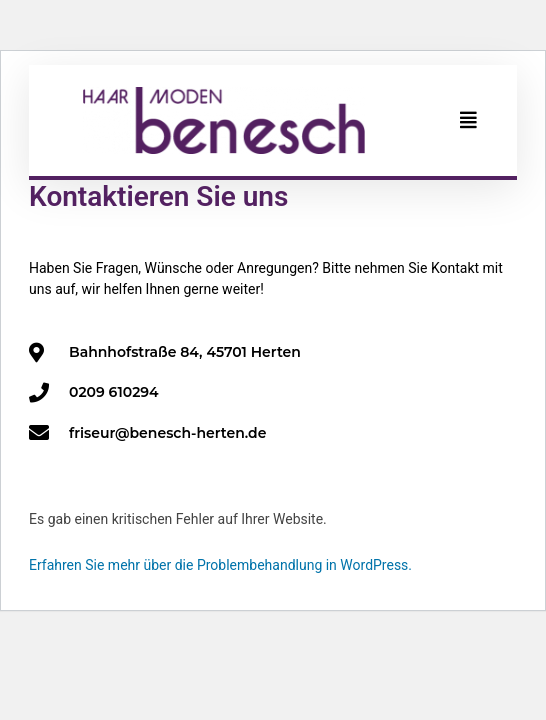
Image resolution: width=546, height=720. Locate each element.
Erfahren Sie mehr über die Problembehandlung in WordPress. (220, 565)
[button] (468, 120)
